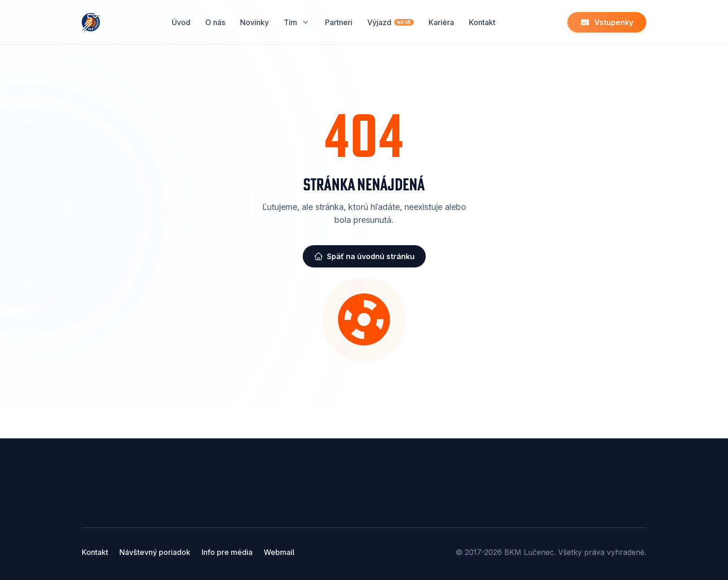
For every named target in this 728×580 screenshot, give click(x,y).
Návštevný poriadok (155, 552)
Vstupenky (607, 22)
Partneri (339, 22)
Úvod (181, 22)
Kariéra (441, 22)
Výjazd (390, 22)
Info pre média (227, 552)
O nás (215, 22)
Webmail (279, 552)
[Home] (91, 22)
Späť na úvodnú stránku (364, 256)
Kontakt (482, 22)
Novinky (254, 22)
